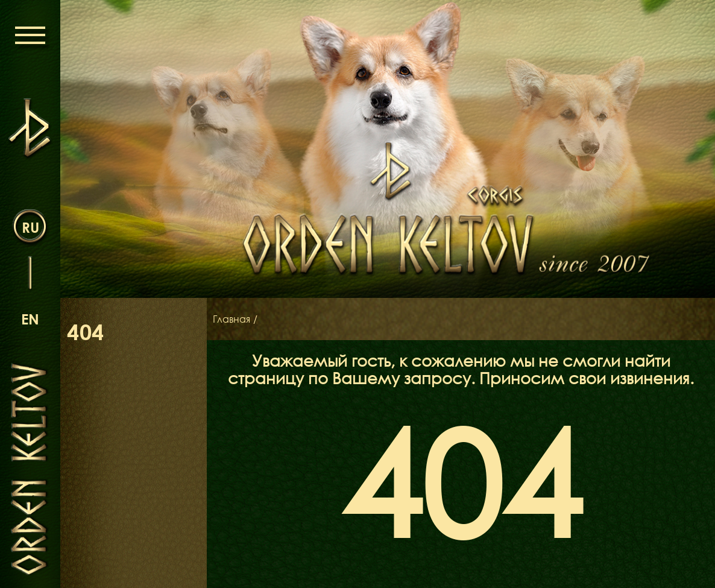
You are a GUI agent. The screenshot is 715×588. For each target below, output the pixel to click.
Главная (232, 319)
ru (30, 227)
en (30, 319)
